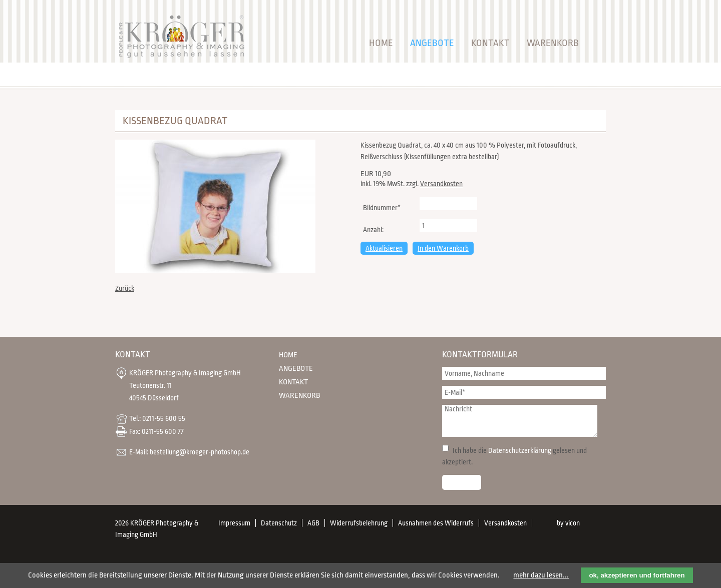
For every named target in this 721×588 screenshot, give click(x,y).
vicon (573, 523)
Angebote (432, 43)
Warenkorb (553, 43)
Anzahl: (373, 230)
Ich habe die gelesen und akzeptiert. (514, 456)
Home (381, 43)
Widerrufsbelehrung (359, 523)
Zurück (125, 288)
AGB (313, 523)
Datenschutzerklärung (520, 450)
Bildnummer (382, 207)
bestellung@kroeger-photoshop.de (200, 451)
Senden (462, 482)
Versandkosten (441, 184)
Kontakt (490, 43)
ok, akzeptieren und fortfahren (637, 575)
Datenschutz (279, 523)
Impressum (234, 523)
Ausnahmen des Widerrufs (436, 523)
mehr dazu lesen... (541, 575)
